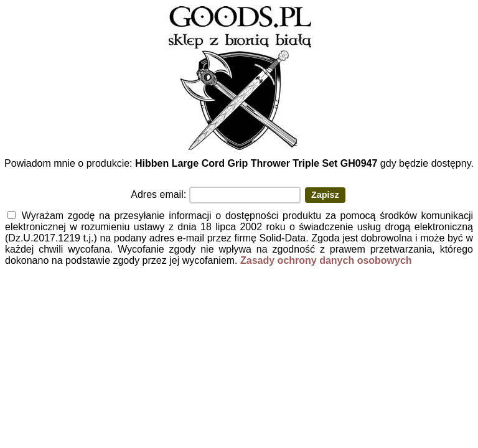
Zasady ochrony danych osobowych (326, 260)
